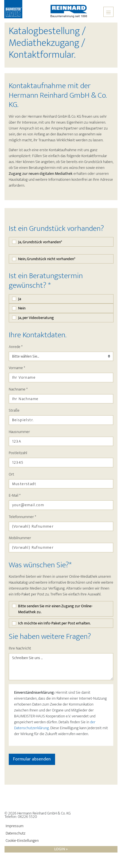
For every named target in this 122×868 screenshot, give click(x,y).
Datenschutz (16, 833)
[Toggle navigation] (108, 12)
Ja (20, 299)
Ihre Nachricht (20, 648)
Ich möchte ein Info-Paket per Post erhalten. (54, 623)
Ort (11, 474)
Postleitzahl (18, 453)
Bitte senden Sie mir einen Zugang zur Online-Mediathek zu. (55, 609)
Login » (61, 849)
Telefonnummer (22, 517)
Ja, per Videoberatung (36, 318)
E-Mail (15, 495)
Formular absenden (32, 759)
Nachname (18, 389)
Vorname (17, 368)
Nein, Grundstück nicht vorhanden (47, 259)
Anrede (16, 347)
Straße (14, 410)
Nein (22, 308)
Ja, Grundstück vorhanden (40, 242)
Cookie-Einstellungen (22, 841)
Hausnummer (19, 432)
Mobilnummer (20, 538)
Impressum (15, 826)
